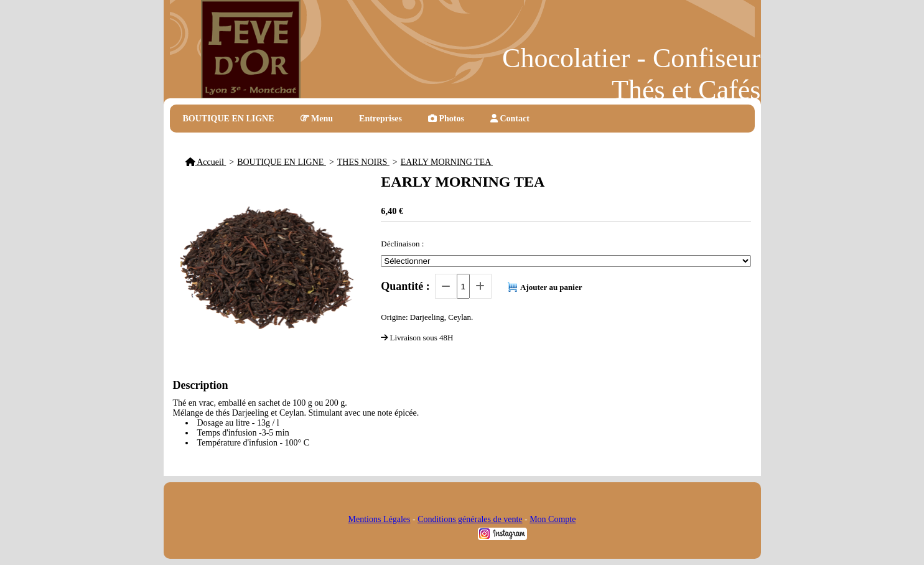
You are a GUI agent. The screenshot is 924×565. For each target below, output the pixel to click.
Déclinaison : (402, 244)
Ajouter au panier (551, 287)
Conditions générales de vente (470, 519)
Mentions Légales (380, 519)
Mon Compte (553, 519)
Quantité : (405, 286)
